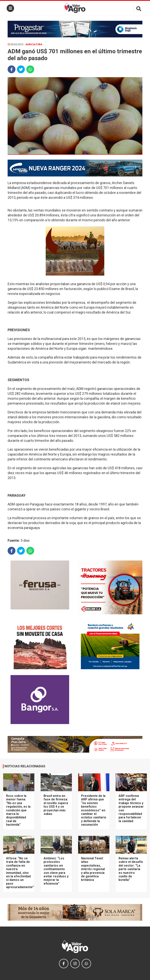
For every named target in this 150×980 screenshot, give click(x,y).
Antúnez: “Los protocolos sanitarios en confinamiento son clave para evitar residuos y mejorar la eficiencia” (56, 871)
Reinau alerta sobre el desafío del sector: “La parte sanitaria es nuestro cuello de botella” (131, 869)
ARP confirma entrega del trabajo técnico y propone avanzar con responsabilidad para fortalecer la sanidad (131, 808)
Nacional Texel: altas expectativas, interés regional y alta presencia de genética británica (93, 869)
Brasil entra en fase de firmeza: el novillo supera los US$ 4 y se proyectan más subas (56, 805)
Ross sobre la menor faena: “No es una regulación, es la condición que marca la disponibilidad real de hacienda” (18, 810)
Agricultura (34, 44)
